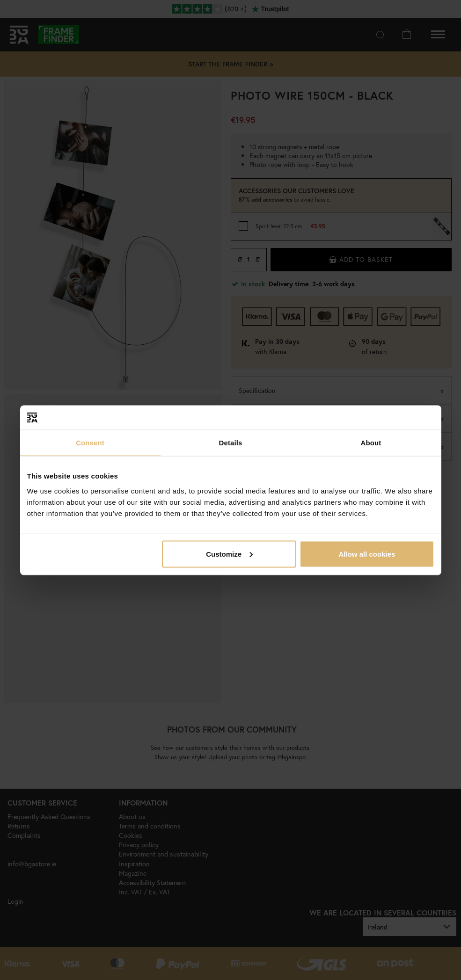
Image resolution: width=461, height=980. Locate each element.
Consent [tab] (90, 443)
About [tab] (371, 443)
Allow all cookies (367, 554)
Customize (229, 554)
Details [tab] (231, 443)
